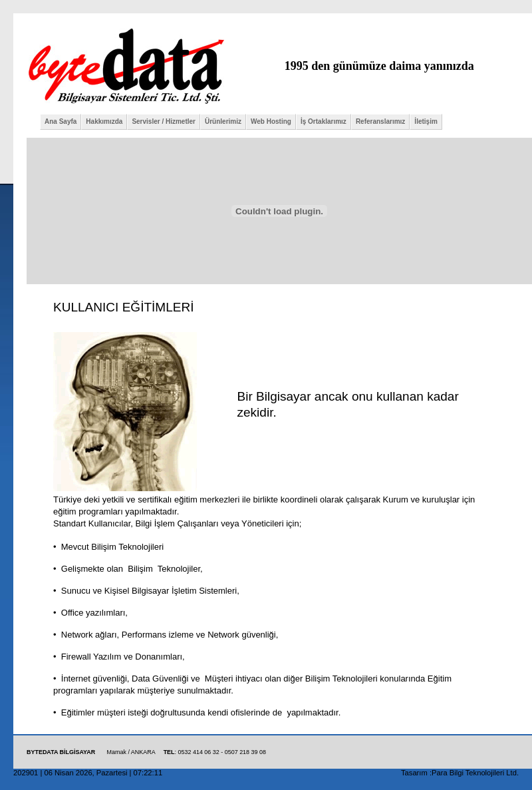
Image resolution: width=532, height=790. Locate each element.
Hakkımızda (104, 121)
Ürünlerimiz (223, 121)
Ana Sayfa (61, 121)
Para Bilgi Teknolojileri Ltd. (475, 773)
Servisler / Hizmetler (164, 121)
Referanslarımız (380, 121)
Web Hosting (271, 121)
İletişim (426, 121)
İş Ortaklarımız (324, 121)
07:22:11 (148, 773)
